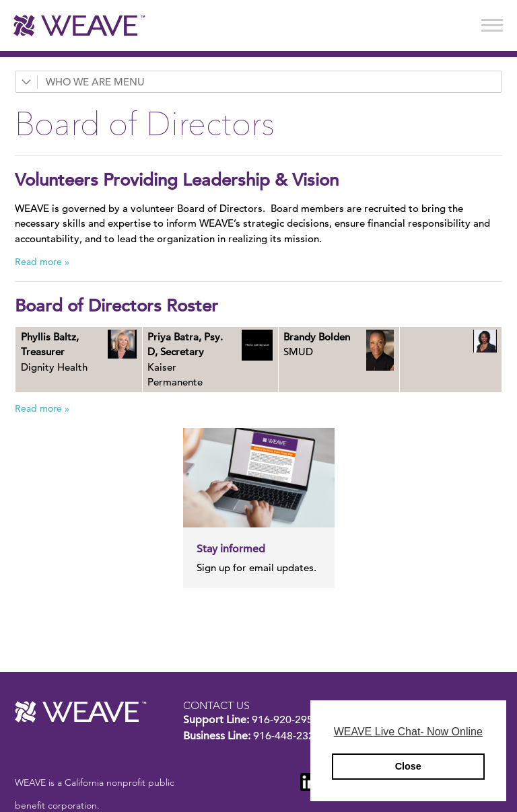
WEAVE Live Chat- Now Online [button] (408, 732)
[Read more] (122, 344)
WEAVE (81, 712)
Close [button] (408, 766)
